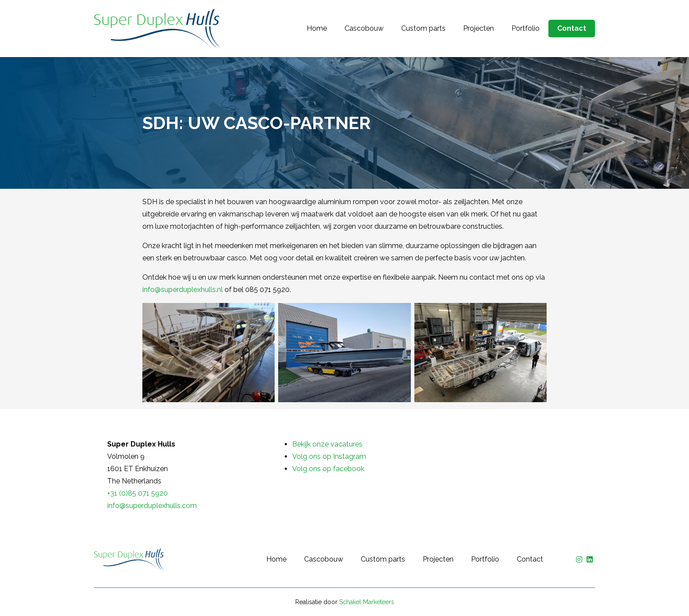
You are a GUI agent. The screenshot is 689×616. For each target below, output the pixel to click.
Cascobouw (364, 28)
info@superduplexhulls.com (152, 506)
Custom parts (423, 28)
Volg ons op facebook (328, 469)
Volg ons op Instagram (329, 456)
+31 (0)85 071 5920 (138, 493)
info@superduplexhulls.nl (183, 290)
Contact (572, 28)
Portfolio (526, 28)
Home (317, 28)
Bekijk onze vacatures (327, 444)
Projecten (479, 28)
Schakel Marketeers (367, 602)
